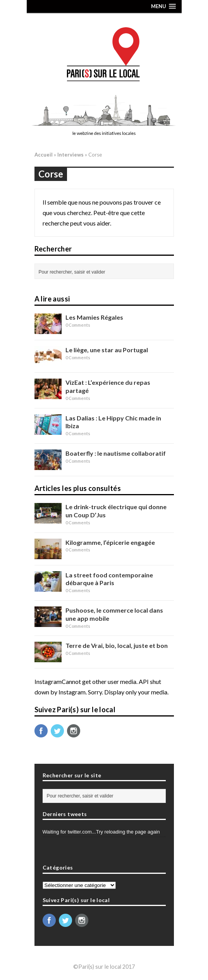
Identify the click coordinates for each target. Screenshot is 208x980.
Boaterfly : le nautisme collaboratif (116, 453)
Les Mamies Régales (94, 317)
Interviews (70, 155)
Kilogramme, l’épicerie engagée (110, 542)
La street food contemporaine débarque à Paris (109, 579)
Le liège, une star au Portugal (107, 350)
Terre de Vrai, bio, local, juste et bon (117, 645)
